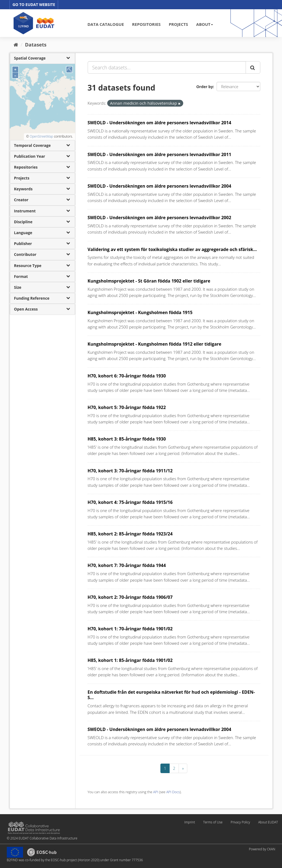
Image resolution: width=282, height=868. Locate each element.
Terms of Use (213, 822)
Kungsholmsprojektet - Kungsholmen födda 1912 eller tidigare (155, 344)
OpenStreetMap (41, 136)
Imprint (190, 822)
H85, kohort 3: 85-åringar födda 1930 (127, 439)
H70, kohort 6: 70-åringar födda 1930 (127, 376)
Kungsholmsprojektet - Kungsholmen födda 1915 (140, 312)
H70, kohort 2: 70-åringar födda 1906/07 (130, 597)
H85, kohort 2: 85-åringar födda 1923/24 (130, 534)
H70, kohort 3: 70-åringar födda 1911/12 (130, 471)
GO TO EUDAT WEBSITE (34, 4)
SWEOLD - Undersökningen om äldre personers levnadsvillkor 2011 (159, 154)
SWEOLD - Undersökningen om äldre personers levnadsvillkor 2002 (159, 218)
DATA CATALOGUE (106, 24)
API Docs (173, 792)
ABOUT (205, 24)
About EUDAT (268, 822)
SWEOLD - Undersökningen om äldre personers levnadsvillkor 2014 (159, 123)
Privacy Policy (240, 822)
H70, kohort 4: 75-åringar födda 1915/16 (130, 502)
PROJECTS (178, 24)
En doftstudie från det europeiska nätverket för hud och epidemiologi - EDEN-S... (171, 695)
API (156, 792)
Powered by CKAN (262, 849)
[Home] (16, 45)
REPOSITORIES (146, 24)
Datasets (36, 45)
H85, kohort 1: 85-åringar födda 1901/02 (130, 660)
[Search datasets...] (167, 67)
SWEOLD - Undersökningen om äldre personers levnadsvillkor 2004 (159, 186)
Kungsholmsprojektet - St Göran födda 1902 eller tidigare (149, 281)
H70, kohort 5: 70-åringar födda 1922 (127, 407)
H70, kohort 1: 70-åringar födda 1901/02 (130, 629)
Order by (205, 87)
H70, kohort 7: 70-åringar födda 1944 (127, 565)
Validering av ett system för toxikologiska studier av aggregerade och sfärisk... (172, 249)
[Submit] (253, 67)
